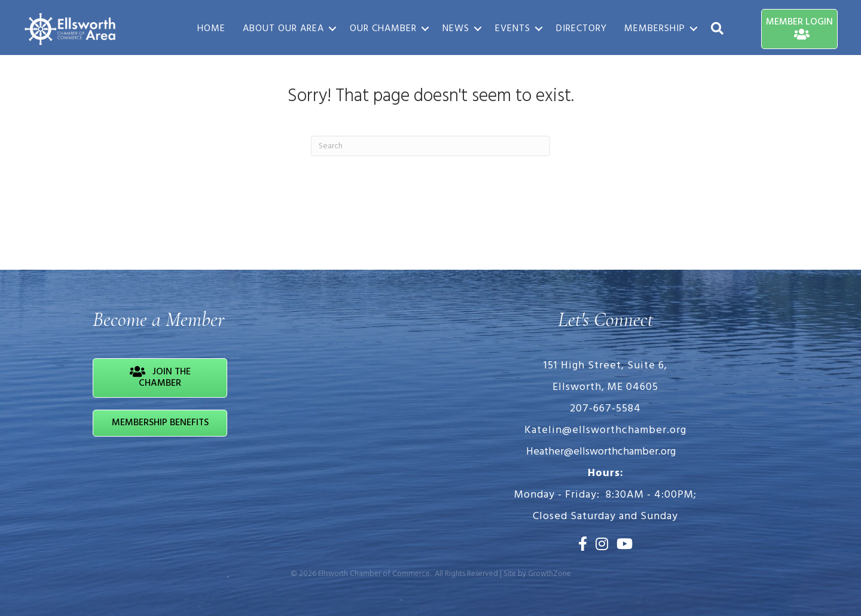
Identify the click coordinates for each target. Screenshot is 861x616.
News (455, 29)
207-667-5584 (605, 409)
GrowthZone (549, 574)
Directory (581, 29)
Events (512, 29)
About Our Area (283, 29)
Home (211, 29)
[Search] (430, 146)
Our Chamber (383, 29)
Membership (654, 29)
